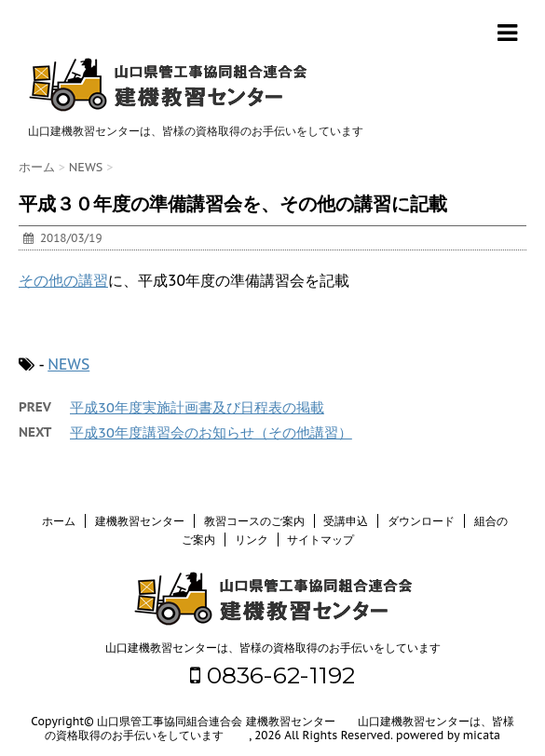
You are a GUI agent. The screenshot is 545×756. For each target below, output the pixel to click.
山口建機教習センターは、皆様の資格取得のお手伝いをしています (273, 648)
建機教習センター (140, 521)
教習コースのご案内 (254, 521)
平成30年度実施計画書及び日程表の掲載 (197, 407)
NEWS (68, 364)
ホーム (59, 521)
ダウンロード (421, 521)
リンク (252, 540)
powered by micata (446, 735)
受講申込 (346, 521)
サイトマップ (320, 540)
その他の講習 (63, 280)
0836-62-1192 (272, 675)
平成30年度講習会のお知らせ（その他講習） (211, 432)
